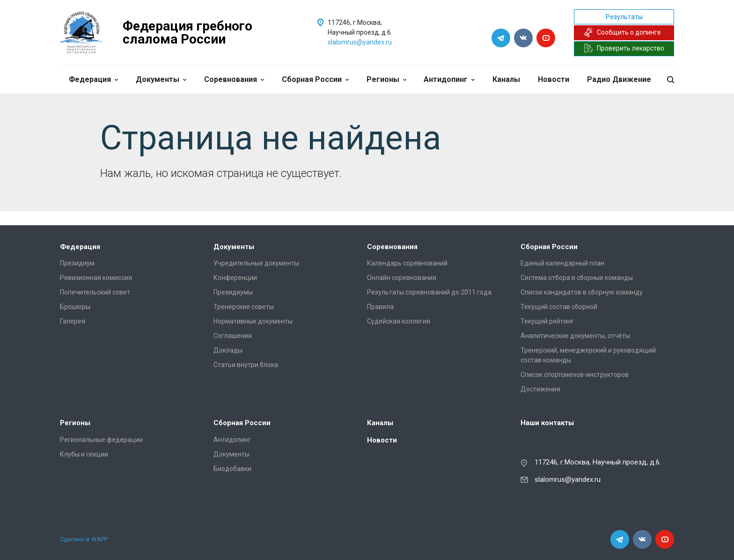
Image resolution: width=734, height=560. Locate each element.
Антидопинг (449, 79)
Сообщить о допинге (622, 32)
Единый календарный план (562, 263)
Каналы (506, 79)
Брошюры (75, 307)
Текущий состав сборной (559, 307)
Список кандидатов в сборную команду (582, 292)
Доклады (228, 350)
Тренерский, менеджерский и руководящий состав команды (588, 355)
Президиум (77, 263)
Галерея (73, 321)
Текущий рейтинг (547, 321)
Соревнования (234, 79)
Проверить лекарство (624, 48)
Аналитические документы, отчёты (575, 336)
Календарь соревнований (407, 263)
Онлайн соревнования (402, 278)
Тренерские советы (244, 307)
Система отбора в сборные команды (577, 278)
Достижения (540, 389)
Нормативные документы (253, 321)
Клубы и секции (84, 454)
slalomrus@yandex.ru (360, 42)
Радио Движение (619, 79)
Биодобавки (232, 469)
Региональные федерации (101, 440)
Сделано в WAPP (84, 539)
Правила (380, 307)
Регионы (386, 79)
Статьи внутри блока (246, 365)
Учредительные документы (256, 263)
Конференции (235, 278)
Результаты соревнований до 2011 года (429, 292)
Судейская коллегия (399, 321)
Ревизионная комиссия (96, 278)
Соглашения (233, 336)
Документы (161, 79)
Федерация (93, 79)
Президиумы (233, 292)
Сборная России (315, 79)
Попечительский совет (95, 292)
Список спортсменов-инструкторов (575, 375)
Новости (554, 79)
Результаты (624, 17)
